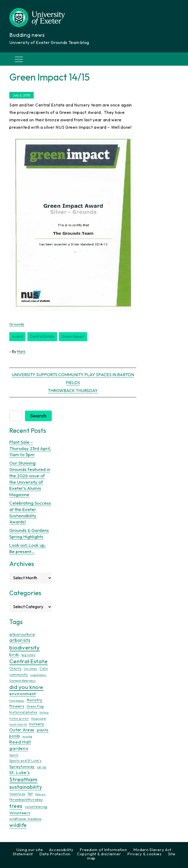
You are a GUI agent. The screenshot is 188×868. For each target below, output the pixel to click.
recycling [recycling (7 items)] (27, 736)
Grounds (17, 324)
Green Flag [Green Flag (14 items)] (35, 706)
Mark (21, 351)
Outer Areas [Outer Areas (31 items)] (22, 730)
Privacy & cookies (144, 854)
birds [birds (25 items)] (14, 654)
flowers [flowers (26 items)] (17, 706)
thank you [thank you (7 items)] (40, 794)
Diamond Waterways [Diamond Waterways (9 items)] (22, 681)
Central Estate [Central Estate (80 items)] (28, 661)
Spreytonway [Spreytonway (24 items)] (22, 767)
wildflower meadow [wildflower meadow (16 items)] (25, 819)
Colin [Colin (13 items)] (44, 669)
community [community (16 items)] (18, 675)
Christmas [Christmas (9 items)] (31, 669)
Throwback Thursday (73, 390)
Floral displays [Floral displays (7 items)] (17, 701)
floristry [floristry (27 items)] (35, 700)
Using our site (30, 850)
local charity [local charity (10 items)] (18, 724)
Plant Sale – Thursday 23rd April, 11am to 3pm (30, 448)
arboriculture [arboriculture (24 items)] (22, 634)
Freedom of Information (103, 850)
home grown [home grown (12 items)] (19, 718)
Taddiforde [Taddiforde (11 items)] (17, 794)
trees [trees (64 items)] (16, 806)
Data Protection (55, 854)
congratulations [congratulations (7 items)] (38, 675)
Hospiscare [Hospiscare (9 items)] (39, 718)
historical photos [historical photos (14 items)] (23, 712)
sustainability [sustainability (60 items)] (26, 787)
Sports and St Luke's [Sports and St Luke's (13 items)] (25, 761)
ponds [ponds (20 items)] (15, 736)
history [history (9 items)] (44, 712)
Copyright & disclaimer (99, 854)
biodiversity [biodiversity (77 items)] (24, 647)
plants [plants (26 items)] (43, 730)
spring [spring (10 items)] (42, 767)
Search (38, 416)
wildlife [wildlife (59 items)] (18, 825)
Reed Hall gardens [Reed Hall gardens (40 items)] (20, 745)
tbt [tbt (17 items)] (30, 794)
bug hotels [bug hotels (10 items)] (29, 655)
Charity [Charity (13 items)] (15, 669)
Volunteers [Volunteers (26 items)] (20, 813)
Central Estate (42, 336)
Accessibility (61, 850)
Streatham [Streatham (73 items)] (23, 779)
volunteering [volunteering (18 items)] (36, 807)
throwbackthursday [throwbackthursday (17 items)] (26, 799)
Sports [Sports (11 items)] (14, 755)
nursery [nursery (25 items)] (37, 724)
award (17, 336)
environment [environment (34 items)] (23, 694)
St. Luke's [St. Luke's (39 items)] (20, 772)
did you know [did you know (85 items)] (26, 687)
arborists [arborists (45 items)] (20, 640)
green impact (73, 336)
